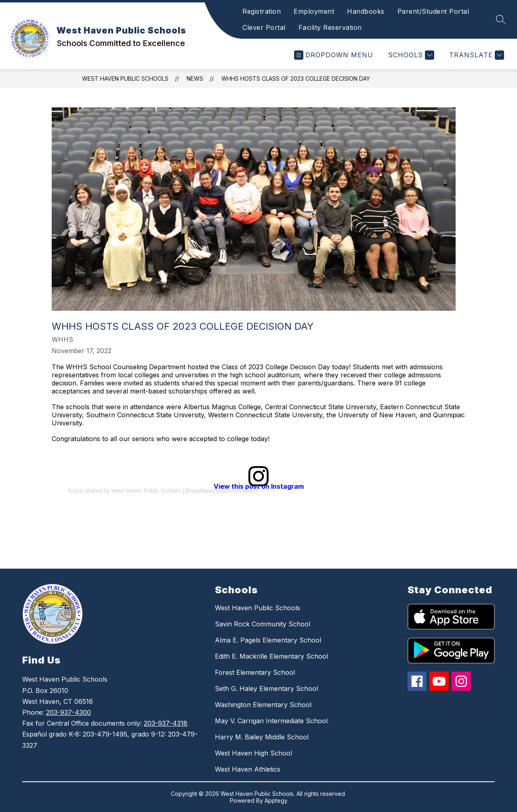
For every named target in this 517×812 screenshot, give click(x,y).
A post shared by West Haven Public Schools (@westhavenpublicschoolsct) (163, 491)
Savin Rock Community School (263, 624)
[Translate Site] (476, 55)
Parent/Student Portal (433, 11)
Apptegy (276, 800)
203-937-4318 (166, 723)
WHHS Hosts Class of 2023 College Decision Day (296, 78)
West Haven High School (253, 753)
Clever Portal (264, 27)
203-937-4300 (68, 712)
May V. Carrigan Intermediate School (271, 721)
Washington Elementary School (263, 705)
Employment (314, 11)
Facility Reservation (330, 27)
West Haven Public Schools (125, 78)
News (195, 78)
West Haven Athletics (248, 769)
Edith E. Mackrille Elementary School (271, 656)
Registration (262, 11)
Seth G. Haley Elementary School (266, 689)
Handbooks (366, 11)
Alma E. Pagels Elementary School (268, 640)
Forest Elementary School (255, 672)
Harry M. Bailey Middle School (262, 737)
